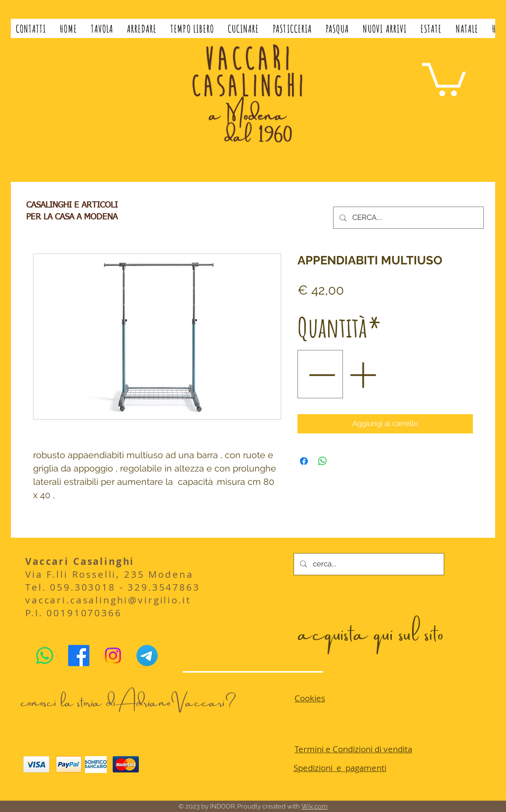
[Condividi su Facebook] (304, 461)
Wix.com (315, 806)
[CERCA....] (407, 218)
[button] (102, 28)
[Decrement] (320, 374)
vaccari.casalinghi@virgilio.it (108, 600)
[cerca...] (368, 564)
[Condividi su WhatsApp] (323, 461)
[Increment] (363, 374)
